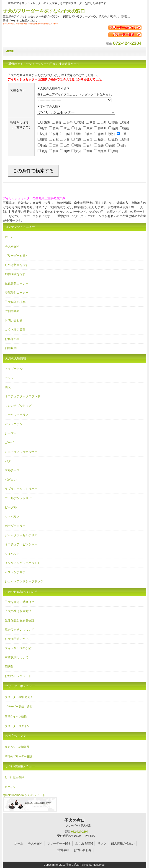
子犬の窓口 (74, 823)
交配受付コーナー (17, 293)
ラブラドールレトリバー (21, 489)
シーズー (11, 433)
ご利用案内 (12, 311)
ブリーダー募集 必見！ (19, 697)
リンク (102, 843)
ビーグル (11, 507)
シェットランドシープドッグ (24, 581)
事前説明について (17, 657)
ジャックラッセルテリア (21, 535)
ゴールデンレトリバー (20, 498)
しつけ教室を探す (17, 265)
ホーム (9, 237)
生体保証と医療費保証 (20, 620)
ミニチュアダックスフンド (23, 396)
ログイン (10, 787)
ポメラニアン (14, 424)
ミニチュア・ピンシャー (21, 544)
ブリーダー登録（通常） (20, 707)
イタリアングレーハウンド (23, 563)
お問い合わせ (14, 320)
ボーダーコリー (15, 526)
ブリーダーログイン (17, 726)
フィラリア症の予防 (18, 648)
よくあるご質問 (15, 330)
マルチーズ (12, 470)
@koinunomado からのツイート (24, 795)
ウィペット (12, 554)
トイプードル (14, 369)
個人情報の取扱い (123, 843)
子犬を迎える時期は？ (20, 602)
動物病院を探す (15, 274)
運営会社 (63, 850)
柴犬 (8, 387)
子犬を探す (12, 246)
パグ (8, 461)
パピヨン (11, 480)
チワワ (9, 378)
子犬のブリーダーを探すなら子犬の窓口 (44, 11)
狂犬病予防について (18, 639)
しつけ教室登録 (14, 777)
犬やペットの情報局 (17, 747)
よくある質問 (84, 843)
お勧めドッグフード (18, 676)
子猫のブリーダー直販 (18, 757)
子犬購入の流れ (15, 302)
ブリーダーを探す (17, 256)
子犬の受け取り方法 (18, 611)
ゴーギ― (11, 443)
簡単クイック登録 (16, 717)
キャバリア (12, 517)
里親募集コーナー (17, 283)
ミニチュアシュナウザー (21, 452)
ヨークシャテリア (17, 415)
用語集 (9, 667)
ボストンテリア (15, 572)
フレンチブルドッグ (18, 406)
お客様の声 (12, 339)
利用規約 (11, 348)
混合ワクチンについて (20, 630)
